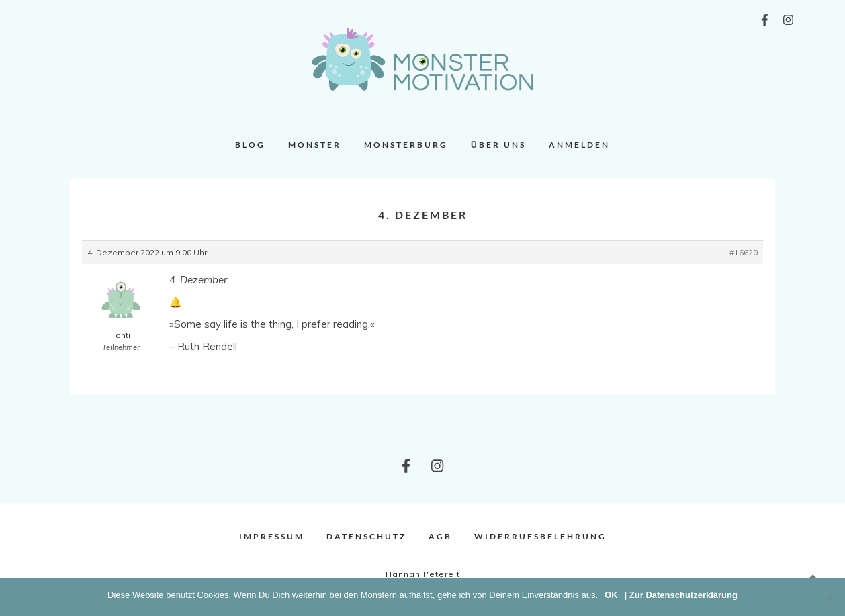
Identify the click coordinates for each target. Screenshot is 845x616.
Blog (250, 145)
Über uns (498, 145)
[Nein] (828, 597)
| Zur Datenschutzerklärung (681, 595)
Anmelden (579, 145)
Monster (315, 145)
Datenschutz (366, 536)
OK (611, 595)
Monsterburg (406, 145)
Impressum (272, 536)
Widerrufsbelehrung (540, 536)
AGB (440, 536)
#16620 (744, 252)
